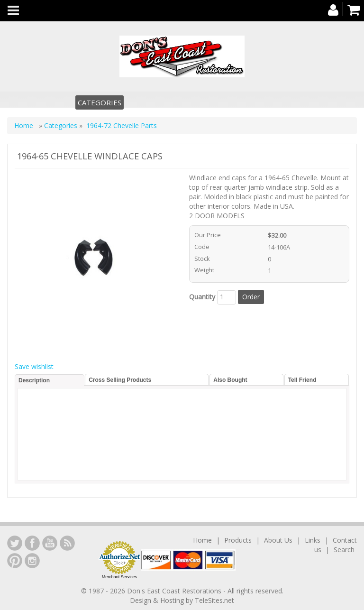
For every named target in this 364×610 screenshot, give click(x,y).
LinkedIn (15, 543)
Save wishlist (34, 366)
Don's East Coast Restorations (175, 591)
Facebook (32, 543)
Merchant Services (120, 577)
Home (25, 125)
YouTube (50, 543)
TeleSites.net (214, 600)
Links (313, 540)
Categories (100, 102)
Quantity (202, 297)
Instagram (32, 561)
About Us (278, 540)
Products (238, 540)
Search (344, 550)
